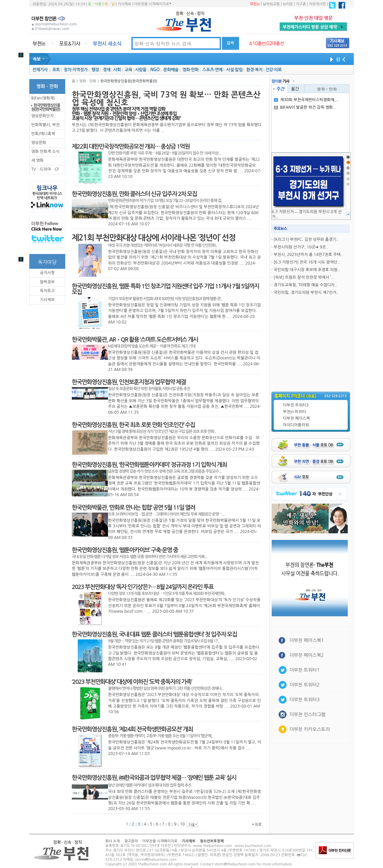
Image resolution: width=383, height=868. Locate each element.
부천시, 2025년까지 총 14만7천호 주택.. (308, 255)
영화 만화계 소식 (45, 152)
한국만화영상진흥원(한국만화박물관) (46, 107)
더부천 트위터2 (304, 685)
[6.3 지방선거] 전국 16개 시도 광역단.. (307, 262)
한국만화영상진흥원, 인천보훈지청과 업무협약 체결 (129, 382)
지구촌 (301, 4)
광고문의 (131, 841)
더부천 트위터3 (296, 405)
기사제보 (124, 4)
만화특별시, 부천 (45, 125)
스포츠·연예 (212, 70)
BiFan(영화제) (43, 98)
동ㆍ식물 (95, 4)
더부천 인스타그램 (307, 714)
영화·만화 (190, 70)
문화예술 (171, 70)
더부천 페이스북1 (307, 640)
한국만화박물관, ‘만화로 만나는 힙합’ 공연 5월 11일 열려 (133, 508)
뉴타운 (288, 4)
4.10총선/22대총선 (266, 43)
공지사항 (47, 273)
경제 (107, 70)
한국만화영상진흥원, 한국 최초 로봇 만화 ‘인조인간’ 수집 (133, 425)
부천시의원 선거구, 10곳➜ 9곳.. (301, 247)
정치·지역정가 (76, 70)
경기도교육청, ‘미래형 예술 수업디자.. (305, 285)
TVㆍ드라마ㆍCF (45, 169)
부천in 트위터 (294, 412)
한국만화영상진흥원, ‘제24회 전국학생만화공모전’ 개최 (132, 729)
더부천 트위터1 (304, 670)
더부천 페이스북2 (307, 655)
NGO (155, 70)
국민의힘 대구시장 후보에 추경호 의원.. (307, 270)
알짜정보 (47, 282)
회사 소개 (113, 841)
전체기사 (40, 70)
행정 (95, 70)
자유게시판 (317, 4)
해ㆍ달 (109, 4)
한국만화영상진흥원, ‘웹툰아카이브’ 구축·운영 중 (125, 550)
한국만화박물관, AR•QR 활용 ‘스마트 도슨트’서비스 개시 (135, 340)
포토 (56, 70)
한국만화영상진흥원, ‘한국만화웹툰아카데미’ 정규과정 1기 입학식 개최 (149, 465)
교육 (128, 70)
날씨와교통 (271, 4)
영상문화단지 (42, 116)
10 (182, 824)
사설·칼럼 (234, 70)
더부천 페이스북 (296, 418)
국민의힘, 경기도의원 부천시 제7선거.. (306, 293)
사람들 (141, 70)
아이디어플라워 (296, 425)
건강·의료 (274, 70)
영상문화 (39, 143)
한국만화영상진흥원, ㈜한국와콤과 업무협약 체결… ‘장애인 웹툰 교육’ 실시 (154, 778)
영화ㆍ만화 (327, 89)
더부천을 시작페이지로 (152, 4)
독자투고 (47, 291)
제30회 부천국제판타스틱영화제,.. (306, 100)
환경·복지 (254, 70)
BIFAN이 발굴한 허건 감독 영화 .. (305, 107)
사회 (117, 70)
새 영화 (37, 160)
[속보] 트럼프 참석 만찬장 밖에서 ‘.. (304, 277)
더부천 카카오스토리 (310, 729)
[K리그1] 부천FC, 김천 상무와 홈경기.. (306, 239)
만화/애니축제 (43, 134)
